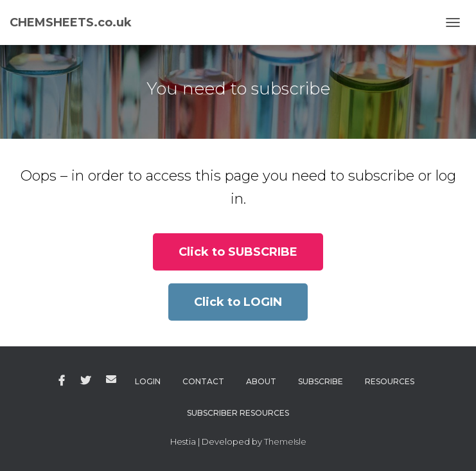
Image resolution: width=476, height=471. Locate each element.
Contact (203, 381)
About (261, 381)
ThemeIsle (285, 441)
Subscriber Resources (238, 413)
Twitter (85, 381)
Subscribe (321, 381)
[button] (238, 252)
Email (111, 379)
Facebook (62, 381)
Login (148, 381)
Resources (390, 381)
